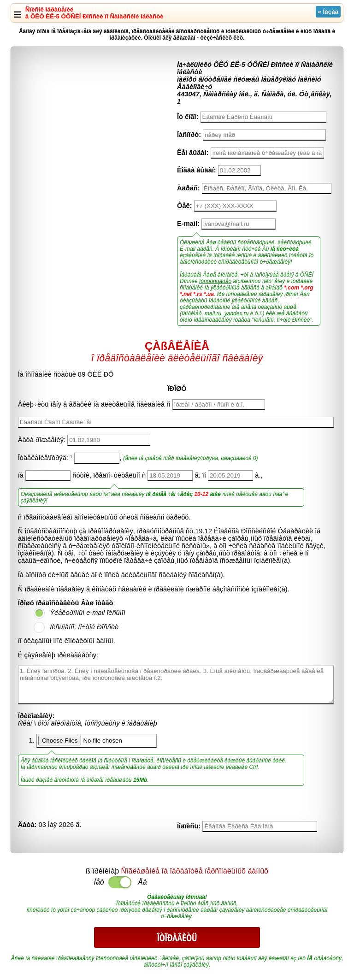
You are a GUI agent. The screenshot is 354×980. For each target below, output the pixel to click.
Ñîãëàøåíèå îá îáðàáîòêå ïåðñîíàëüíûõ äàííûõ (195, 871)
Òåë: (185, 206)
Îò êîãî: (188, 117)
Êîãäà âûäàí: (197, 170)
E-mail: (188, 224)
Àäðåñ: (189, 188)
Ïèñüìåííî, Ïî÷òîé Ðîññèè (84, 627)
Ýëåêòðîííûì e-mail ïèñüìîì (88, 613)
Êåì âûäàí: (193, 153)
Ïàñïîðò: (189, 135)
